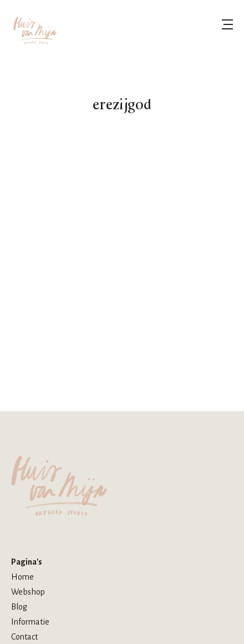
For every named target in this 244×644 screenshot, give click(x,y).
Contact (24, 637)
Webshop (28, 592)
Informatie (30, 622)
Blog (19, 607)
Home (22, 577)
